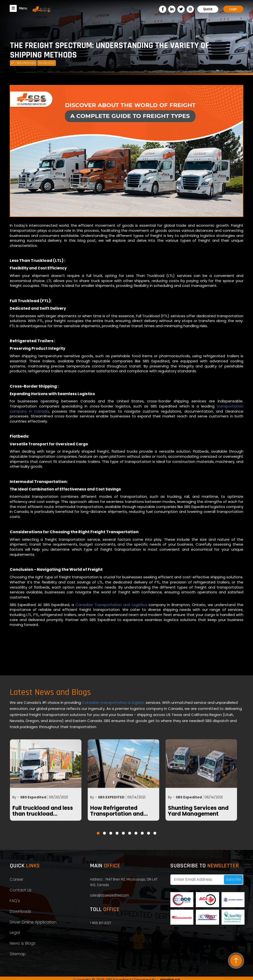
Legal (15, 933)
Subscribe (233, 879)
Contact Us (21, 890)
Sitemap (18, 954)
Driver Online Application (33, 922)
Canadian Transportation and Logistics (111, 623)
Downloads (20, 911)
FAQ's (15, 901)
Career (16, 879)
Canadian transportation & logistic (114, 702)
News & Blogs (23, 943)
